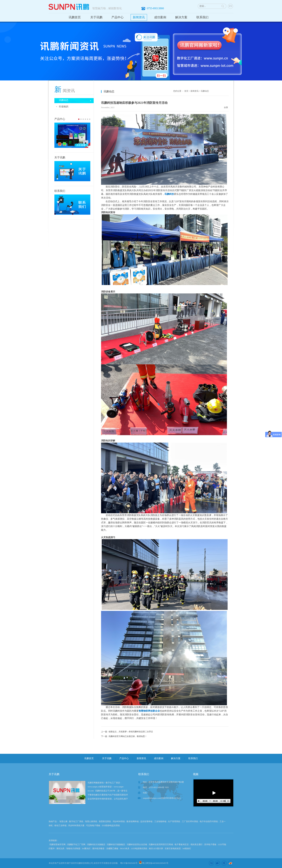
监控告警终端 (146, 821)
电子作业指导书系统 (209, 821)
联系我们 (202, 17)
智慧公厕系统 (91, 821)
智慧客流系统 (105, 821)
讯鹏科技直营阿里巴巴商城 (161, 844)
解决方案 (181, 17)
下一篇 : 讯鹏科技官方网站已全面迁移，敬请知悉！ (124, 736)
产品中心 (117, 17)
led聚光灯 (86, 849)
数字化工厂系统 (76, 821)
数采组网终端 (133, 821)
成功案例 (160, 17)
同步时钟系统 (119, 821)
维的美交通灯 (197, 844)
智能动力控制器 (73, 849)
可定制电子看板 (93, 826)
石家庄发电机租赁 (173, 849)
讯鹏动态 (205, 91)
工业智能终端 (160, 821)
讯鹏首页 (75, 17)
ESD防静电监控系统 (111, 826)
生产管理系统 (174, 821)
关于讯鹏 (96, 17)
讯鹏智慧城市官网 (57, 844)
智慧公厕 (63, 821)
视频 (196, 774)
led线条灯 (187, 849)
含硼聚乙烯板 (112, 849)
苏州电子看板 (210, 844)
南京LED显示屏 (156, 849)
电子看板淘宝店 (182, 844)
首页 (186, 91)
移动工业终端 (60, 826)
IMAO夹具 (125, 849)
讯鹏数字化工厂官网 (76, 844)
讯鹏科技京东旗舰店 (96, 844)
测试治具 (60, 849)
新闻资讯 (139, 17)
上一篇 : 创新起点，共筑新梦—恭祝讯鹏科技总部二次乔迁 (127, 732)
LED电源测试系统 (139, 849)
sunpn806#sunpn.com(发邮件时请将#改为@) (162, 798)
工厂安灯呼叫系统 (190, 821)
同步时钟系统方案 (76, 826)
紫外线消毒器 (98, 849)
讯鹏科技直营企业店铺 (137, 844)
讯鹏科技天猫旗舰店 (116, 844)
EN (231, 6)
